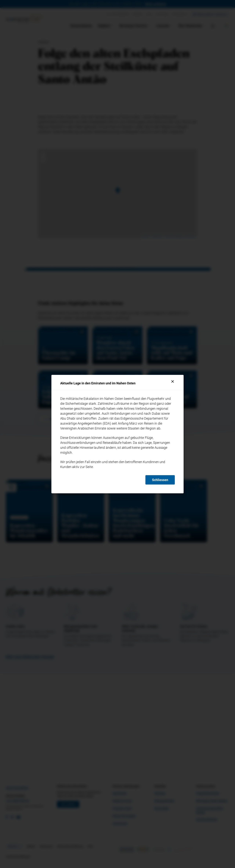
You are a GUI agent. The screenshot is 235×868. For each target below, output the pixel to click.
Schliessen (160, 480)
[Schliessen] (173, 381)
